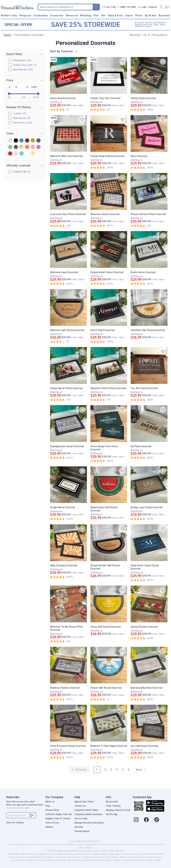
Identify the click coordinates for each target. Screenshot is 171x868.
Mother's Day (9, 15)
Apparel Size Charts (84, 802)
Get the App (112, 814)
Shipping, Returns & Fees (118, 810)
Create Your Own (25, 65)
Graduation (41, 15)
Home (129, 15)
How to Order (81, 819)
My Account (112, 802)
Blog (48, 806)
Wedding (86, 15)
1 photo (19, 114)
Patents (49, 827)
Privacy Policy (52, 810)
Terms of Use (52, 823)
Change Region (82, 831)
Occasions (57, 15)
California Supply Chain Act (59, 814)
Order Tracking (113, 806)
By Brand (151, 15)
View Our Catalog (15, 823)
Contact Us (80, 806)
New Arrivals (23, 70)
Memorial (72, 15)
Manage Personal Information (89, 823)
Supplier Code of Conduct (58, 819)
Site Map (79, 827)
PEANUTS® (22, 172)
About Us (50, 802)
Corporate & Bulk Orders (86, 810)
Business (164, 15)
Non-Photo (23, 123)
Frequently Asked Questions (88, 814)
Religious (25, 15)
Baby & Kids (116, 15)
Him (96, 15)
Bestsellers (22, 60)
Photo (139, 15)
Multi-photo (22, 118)
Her (103, 15)
